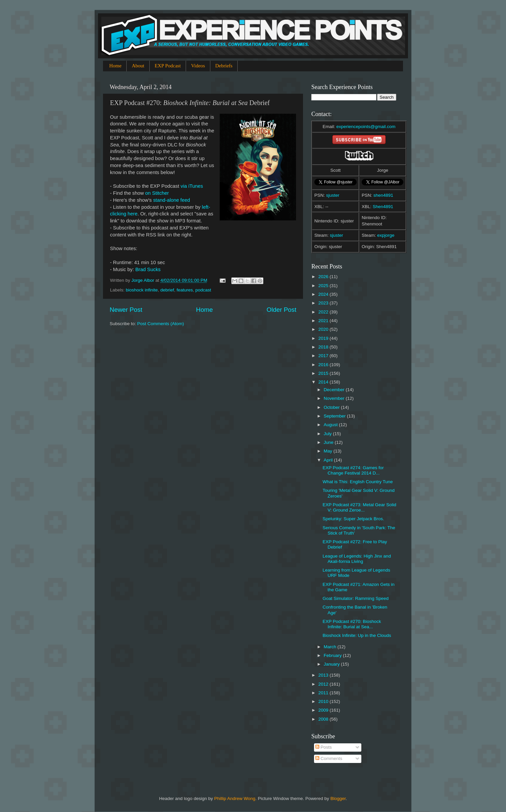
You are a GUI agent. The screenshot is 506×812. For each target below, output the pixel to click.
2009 (324, 710)
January (332, 664)
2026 (324, 277)
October (332, 407)
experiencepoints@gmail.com (366, 127)
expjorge (386, 235)
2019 (324, 338)
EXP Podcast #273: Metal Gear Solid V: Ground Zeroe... (359, 507)
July (328, 434)
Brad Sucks (148, 269)
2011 (324, 693)
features (185, 290)
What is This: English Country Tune (358, 482)
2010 (324, 701)
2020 (324, 329)
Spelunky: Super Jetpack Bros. (353, 519)
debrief (167, 290)
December (335, 390)
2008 (324, 719)
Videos (198, 66)
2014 (324, 382)
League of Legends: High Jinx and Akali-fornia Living (357, 559)
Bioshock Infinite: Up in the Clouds (357, 635)
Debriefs (224, 66)
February (333, 655)
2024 (324, 294)
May (328, 451)
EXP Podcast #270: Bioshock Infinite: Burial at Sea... (352, 624)
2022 (324, 312)
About (138, 66)
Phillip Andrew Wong (235, 798)
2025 (324, 286)
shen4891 (383, 195)
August (331, 425)
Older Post (281, 310)
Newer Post (126, 310)
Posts (324, 747)
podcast (203, 290)
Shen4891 (383, 207)
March (330, 647)
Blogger (338, 798)
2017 (324, 356)
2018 (324, 347)
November (335, 398)
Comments (329, 758)
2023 (324, 303)
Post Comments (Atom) (161, 324)
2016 (324, 365)
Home (115, 66)
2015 (324, 373)
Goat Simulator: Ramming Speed (356, 598)
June (329, 442)
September (335, 416)
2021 (324, 321)
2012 (324, 684)
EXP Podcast (168, 66)
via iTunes (192, 186)
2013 (324, 675)
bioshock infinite (142, 290)
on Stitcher (157, 193)
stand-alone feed (171, 200)
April (329, 460)
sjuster (333, 195)
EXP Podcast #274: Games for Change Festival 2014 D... (353, 470)
